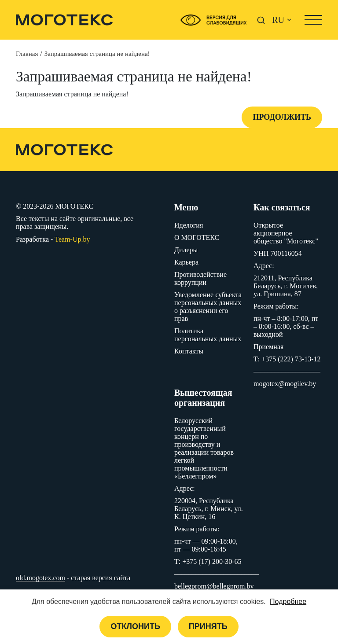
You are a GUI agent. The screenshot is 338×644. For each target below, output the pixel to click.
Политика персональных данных (208, 335)
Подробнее (288, 602)
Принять (208, 626)
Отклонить (135, 626)
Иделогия (189, 225)
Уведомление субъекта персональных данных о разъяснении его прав (208, 307)
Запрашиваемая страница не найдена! (97, 54)
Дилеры (186, 250)
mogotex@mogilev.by (285, 384)
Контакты (189, 351)
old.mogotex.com (40, 578)
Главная (27, 54)
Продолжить (282, 117)
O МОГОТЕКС (197, 237)
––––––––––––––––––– (287, 371)
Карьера (186, 262)
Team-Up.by (72, 239)
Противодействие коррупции (200, 278)
